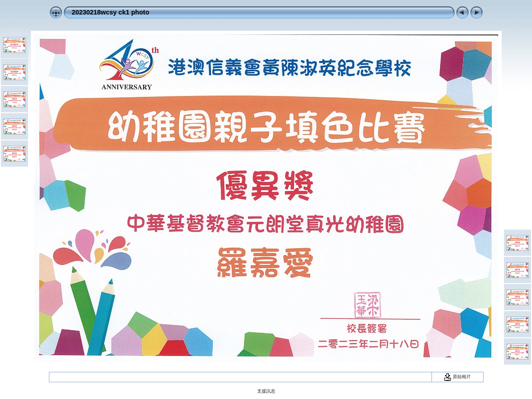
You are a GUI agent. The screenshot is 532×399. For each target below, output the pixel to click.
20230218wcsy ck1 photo (111, 12)
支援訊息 (266, 391)
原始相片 (457, 377)
